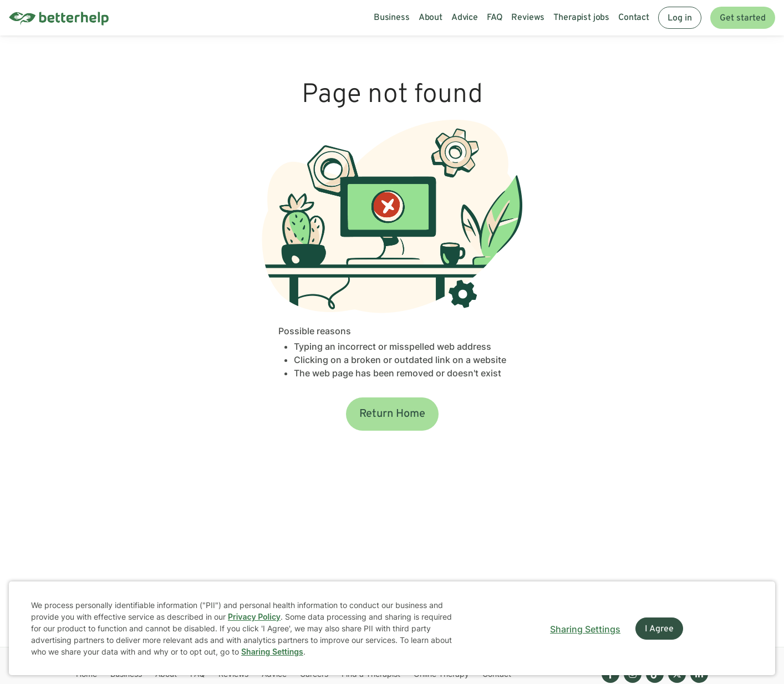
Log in (680, 18)
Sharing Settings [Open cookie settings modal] (585, 629)
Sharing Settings (272, 652)
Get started (743, 18)
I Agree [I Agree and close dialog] (659, 629)
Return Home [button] (392, 414)
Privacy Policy (254, 617)
